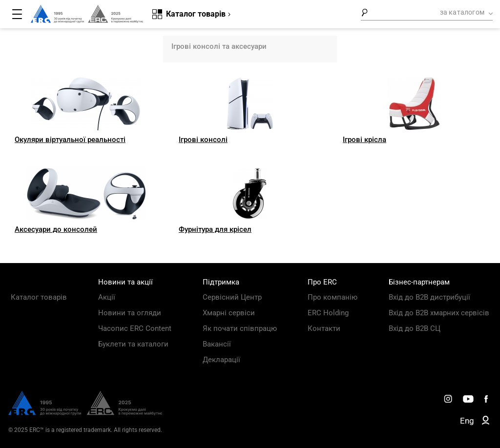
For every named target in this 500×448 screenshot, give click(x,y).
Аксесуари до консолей (56, 229)
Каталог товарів (39, 297)
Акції (107, 297)
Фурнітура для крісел (215, 229)
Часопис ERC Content (135, 328)
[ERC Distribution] (85, 413)
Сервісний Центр (232, 297)
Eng (467, 421)
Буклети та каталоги (133, 344)
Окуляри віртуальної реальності (70, 140)
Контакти (324, 328)
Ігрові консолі (203, 140)
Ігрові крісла (365, 140)
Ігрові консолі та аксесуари (219, 46)
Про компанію (333, 297)
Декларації (221, 360)
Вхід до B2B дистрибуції (429, 297)
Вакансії (217, 344)
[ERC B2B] (486, 422)
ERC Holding (328, 313)
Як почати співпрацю (240, 328)
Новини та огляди (130, 313)
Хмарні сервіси (229, 313)
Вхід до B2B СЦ (415, 328)
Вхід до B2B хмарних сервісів (439, 313)
